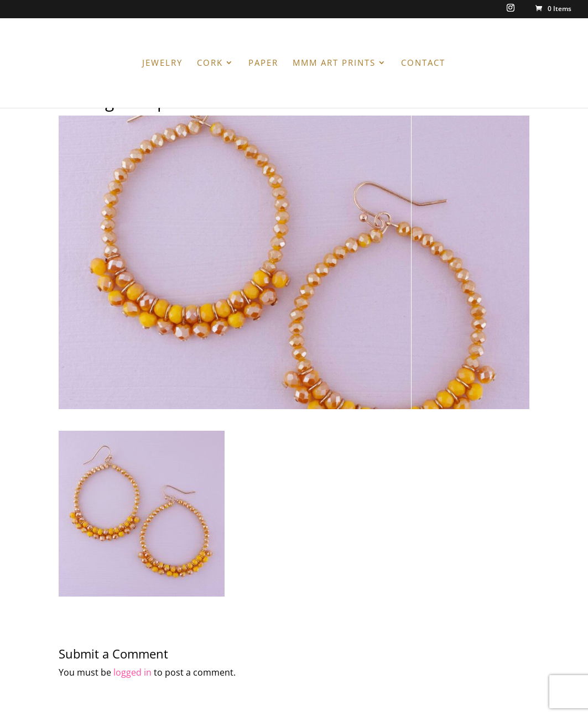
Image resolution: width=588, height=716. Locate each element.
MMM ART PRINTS (334, 63)
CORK (210, 63)
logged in (132, 672)
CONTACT (423, 63)
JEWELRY (162, 63)
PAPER (263, 63)
